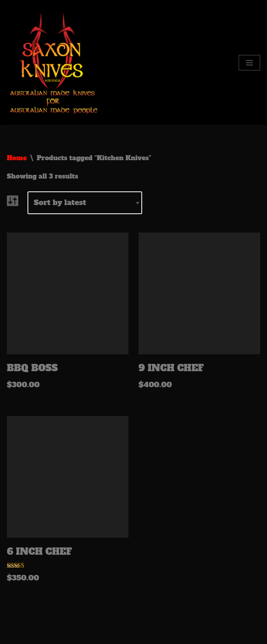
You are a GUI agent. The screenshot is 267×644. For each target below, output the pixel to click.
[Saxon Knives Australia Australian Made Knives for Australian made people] (55, 62)
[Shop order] (85, 203)
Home (17, 158)
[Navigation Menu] (249, 63)
